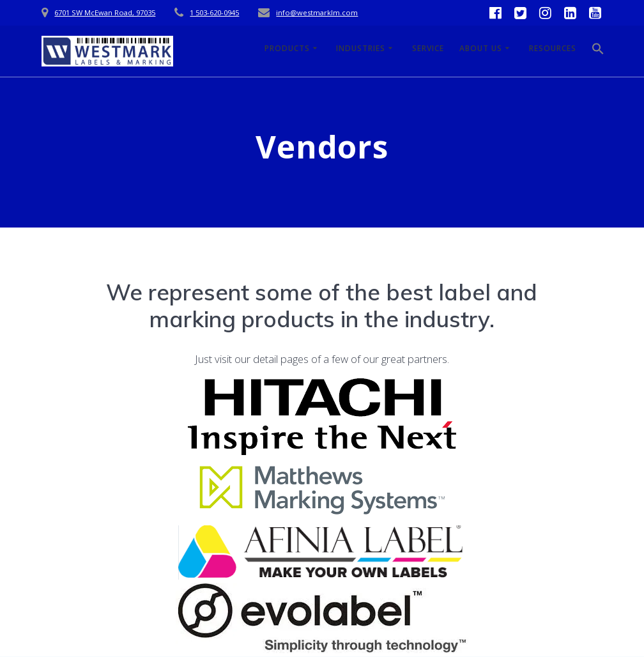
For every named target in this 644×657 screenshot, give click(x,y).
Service (428, 48)
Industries (361, 48)
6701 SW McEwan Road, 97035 (105, 12)
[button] (598, 51)
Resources (553, 48)
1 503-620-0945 (214, 12)
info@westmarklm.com (317, 12)
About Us (481, 48)
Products (287, 48)
